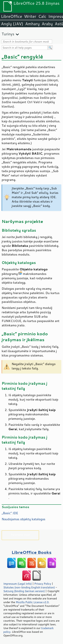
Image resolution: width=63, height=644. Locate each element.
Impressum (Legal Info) (18, 584)
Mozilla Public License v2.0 (32, 602)
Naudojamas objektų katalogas (24, 519)
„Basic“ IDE (10, 513)
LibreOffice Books (32, 552)
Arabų (47, 24)
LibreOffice (12, 16)
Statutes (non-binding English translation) (29, 587)
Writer (30, 16)
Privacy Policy (43, 584)
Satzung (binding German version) (24, 591)
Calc (42, 16)
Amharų (32, 24)
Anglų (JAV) (12, 24)
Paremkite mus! (20, 535)
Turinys (8, 34)
